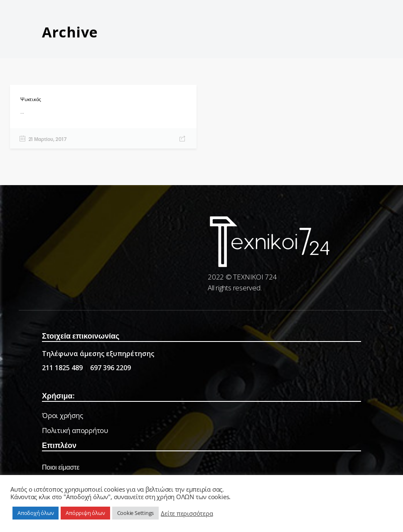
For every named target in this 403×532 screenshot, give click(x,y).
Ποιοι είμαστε (61, 467)
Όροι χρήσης (63, 415)
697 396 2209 (111, 368)
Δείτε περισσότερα (187, 513)
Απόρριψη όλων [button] (85, 513)
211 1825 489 (62, 368)
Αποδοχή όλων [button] (36, 513)
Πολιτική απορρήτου (75, 430)
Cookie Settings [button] (136, 513)
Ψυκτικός (31, 99)
